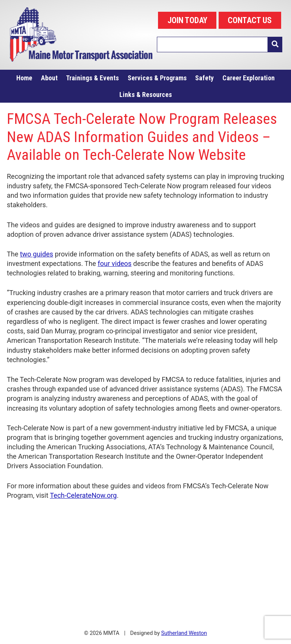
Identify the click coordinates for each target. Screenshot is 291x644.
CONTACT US (250, 20)
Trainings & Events (92, 78)
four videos (115, 263)
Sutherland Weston (184, 633)
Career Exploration (249, 78)
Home (24, 78)
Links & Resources (146, 95)
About (49, 78)
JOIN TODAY (187, 20)
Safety (204, 78)
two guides (37, 254)
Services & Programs (157, 78)
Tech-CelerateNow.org (83, 495)
